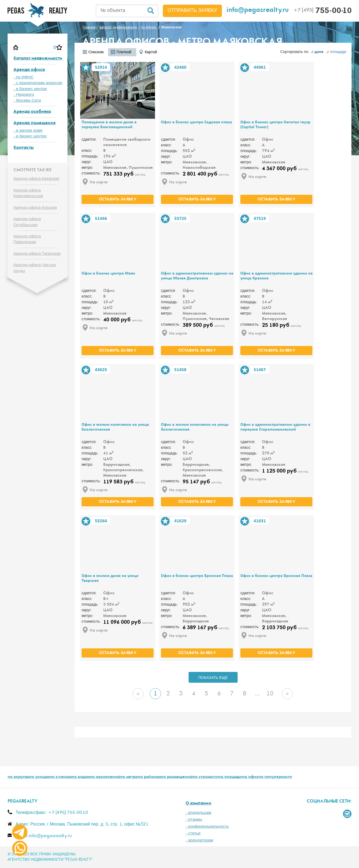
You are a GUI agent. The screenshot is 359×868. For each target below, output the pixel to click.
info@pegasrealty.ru (258, 11)
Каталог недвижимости (38, 59)
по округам (18, 777)
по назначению (105, 777)
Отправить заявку (192, 11)
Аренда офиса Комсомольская (28, 193)
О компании (198, 803)
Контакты (24, 148)
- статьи (193, 833)
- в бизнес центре (30, 136)
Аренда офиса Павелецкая (27, 239)
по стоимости (206, 777)
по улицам (39, 777)
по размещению (177, 777)
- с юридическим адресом (38, 83)
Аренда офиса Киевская (36, 179)
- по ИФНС (24, 77)
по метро (129, 777)
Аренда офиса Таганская (37, 254)
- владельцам (198, 813)
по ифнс (250, 777)
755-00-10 (323, 11)
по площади (230, 777)
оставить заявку (118, 200)
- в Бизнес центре (30, 89)
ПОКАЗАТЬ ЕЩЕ (213, 678)
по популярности (275, 777)
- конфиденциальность (207, 826)
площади (336, 52)
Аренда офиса (29, 70)
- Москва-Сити (27, 100)
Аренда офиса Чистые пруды (35, 268)
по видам (81, 777)
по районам (149, 777)
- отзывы (194, 819)
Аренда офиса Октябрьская (27, 222)
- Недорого (24, 95)
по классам (61, 777)
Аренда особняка (32, 112)
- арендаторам (199, 840)
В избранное (86, 68)
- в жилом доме (28, 131)
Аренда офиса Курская (35, 208)
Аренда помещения (35, 123)
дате (317, 52)
